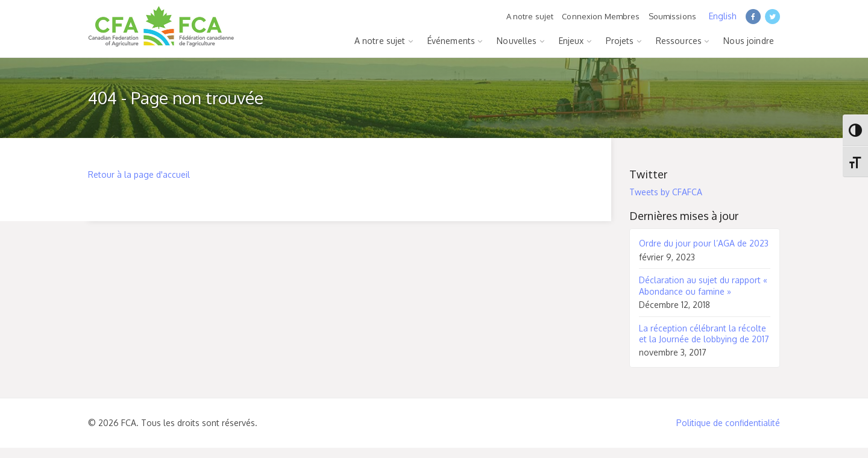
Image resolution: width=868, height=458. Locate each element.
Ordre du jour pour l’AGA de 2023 (704, 243)
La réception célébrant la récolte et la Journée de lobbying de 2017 (704, 334)
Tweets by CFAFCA (666, 192)
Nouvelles (517, 41)
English (723, 16)
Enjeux (571, 41)
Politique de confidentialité (728, 423)
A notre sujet (530, 16)
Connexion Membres (601, 16)
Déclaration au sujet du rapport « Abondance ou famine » (703, 285)
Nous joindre (749, 41)
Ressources (679, 41)
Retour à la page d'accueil (139, 174)
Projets (620, 41)
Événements (451, 41)
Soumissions (672, 16)
